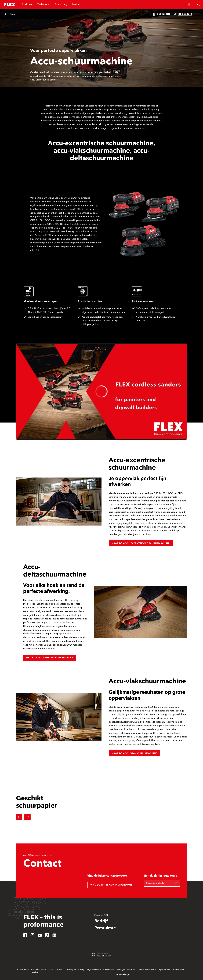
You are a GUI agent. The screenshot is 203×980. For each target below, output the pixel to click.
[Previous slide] (19, 817)
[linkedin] (54, 935)
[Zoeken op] (176, 883)
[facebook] (25, 935)
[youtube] (40, 935)
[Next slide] (27, 817)
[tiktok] (47, 935)
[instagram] (32, 935)
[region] (102, 392)
